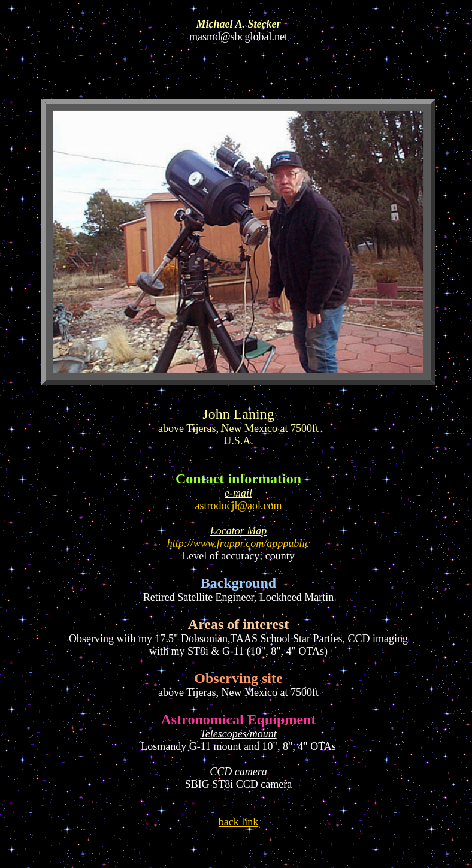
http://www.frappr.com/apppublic (239, 543)
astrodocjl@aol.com (238, 506)
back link (238, 822)
